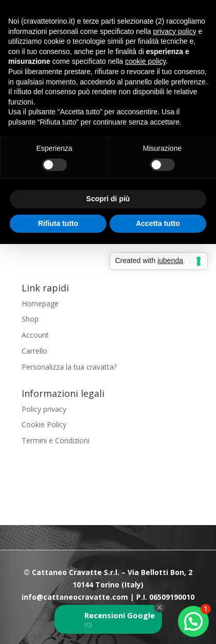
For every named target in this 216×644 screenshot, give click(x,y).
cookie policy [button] (145, 61)
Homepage (40, 303)
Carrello (34, 351)
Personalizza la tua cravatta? (69, 367)
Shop (30, 319)
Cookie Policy (44, 424)
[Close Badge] (159, 607)
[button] (193, 621)
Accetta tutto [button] (158, 223)
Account (35, 335)
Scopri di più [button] (108, 199)
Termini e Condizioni (56, 440)
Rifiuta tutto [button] (58, 223)
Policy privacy (44, 409)
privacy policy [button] (175, 31)
